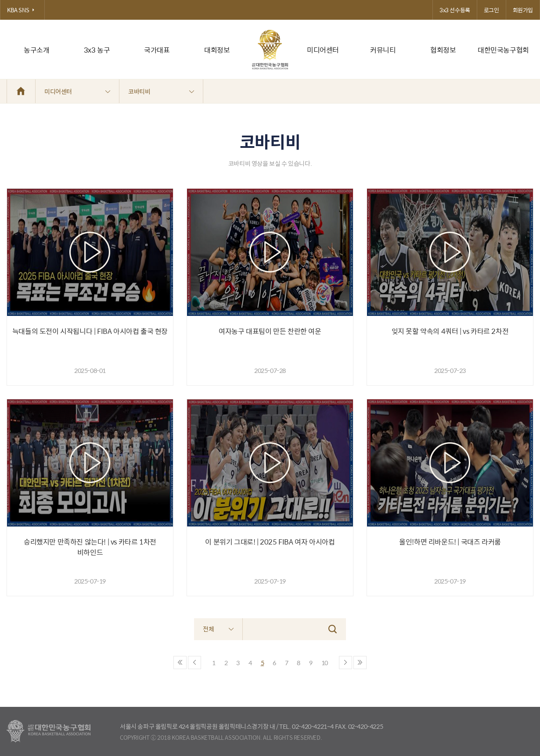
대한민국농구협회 (503, 50)
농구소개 (36, 50)
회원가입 (523, 10)
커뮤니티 (383, 50)
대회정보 (217, 50)
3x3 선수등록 (455, 10)
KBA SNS (22, 10)
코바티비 (161, 91)
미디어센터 (323, 50)
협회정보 (443, 50)
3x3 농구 (97, 50)
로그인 (491, 10)
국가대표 (157, 50)
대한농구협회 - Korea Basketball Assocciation (49, 731)
